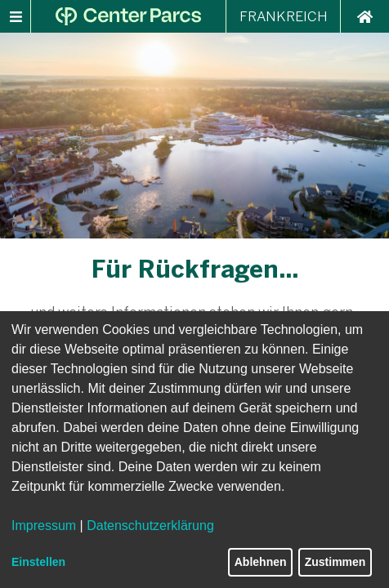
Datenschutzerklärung (150, 526)
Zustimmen (335, 562)
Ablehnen (261, 562)
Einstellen (38, 562)
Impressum (44, 526)
